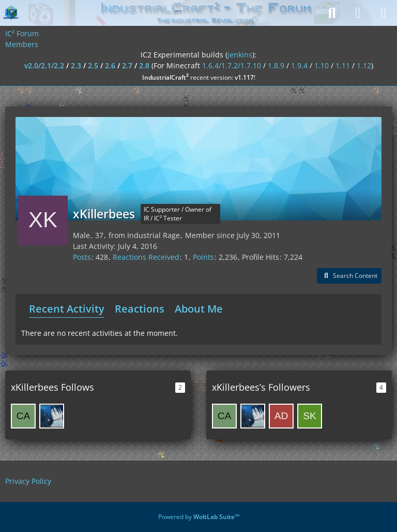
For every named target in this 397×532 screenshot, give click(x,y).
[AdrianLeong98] (281, 416)
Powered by (199, 517)
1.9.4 (299, 65)
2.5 (93, 65)
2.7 (127, 65)
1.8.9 (276, 65)
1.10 (322, 65)
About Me (199, 309)
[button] (349, 276)
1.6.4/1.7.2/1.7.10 (232, 65)
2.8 (144, 65)
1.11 (343, 65)
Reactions (140, 309)
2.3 (76, 65)
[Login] (358, 13)
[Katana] (52, 416)
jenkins (240, 55)
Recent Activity (67, 309)
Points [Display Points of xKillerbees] (203, 257)
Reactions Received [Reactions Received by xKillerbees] (146, 257)
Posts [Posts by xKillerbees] (82, 257)
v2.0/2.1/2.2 (44, 65)
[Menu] (384, 13)
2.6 (110, 65)
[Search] (332, 13)
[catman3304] (23, 416)
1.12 (364, 65)
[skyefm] (310, 416)
